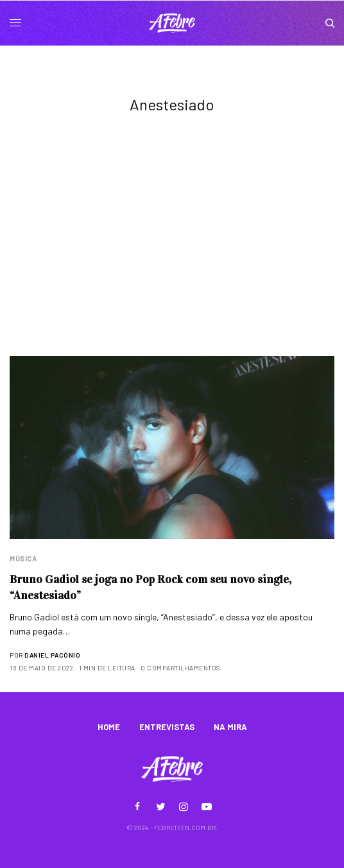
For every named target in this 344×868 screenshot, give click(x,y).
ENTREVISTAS (167, 727)
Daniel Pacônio (52, 655)
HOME (109, 727)
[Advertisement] (172, 260)
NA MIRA (230, 727)
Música (23, 558)
